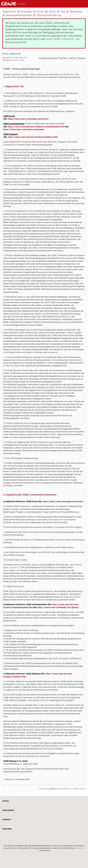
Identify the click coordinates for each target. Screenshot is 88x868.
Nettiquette (75, 597)
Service (44, 801)
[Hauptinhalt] (44, 402)
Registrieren (9, 12)
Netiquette (76, 12)
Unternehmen (44, 810)
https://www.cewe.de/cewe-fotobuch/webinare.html (33, 137)
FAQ (63, 12)
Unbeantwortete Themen (53, 58)
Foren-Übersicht (12, 54)
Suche (52, 12)
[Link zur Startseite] (21, 4)
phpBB (52, 789)
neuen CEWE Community (60, 39)
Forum (41, 12)
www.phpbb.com (12, 570)
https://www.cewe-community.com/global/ (24, 129)
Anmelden (27, 12)
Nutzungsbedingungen (19, 15)
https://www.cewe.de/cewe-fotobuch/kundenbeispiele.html (36, 127)
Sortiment (44, 820)
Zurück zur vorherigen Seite (17, 779)
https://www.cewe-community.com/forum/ (28, 119)
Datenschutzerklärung (49, 15)
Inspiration (44, 829)
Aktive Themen (77, 58)
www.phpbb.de (43, 573)
